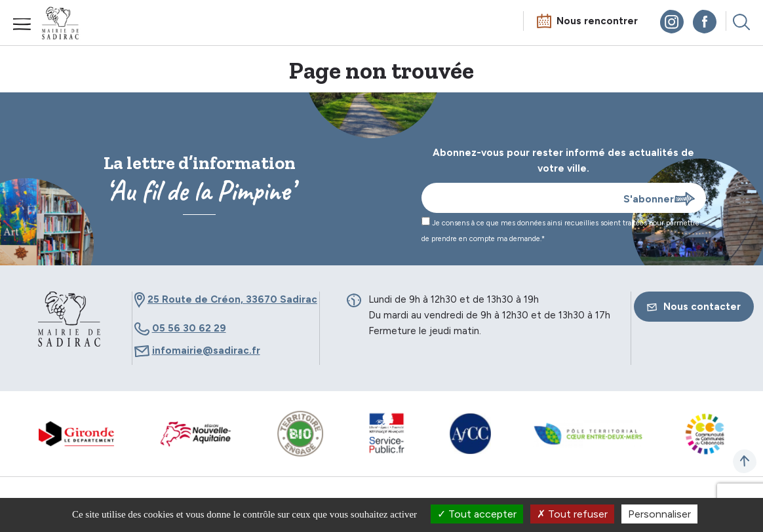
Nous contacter (694, 307)
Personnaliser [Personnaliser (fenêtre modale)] (659, 514)
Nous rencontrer (597, 21)
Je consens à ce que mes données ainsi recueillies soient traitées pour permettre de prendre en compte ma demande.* (560, 230)
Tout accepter (477, 514)
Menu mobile (22, 24)
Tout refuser (572, 514)
